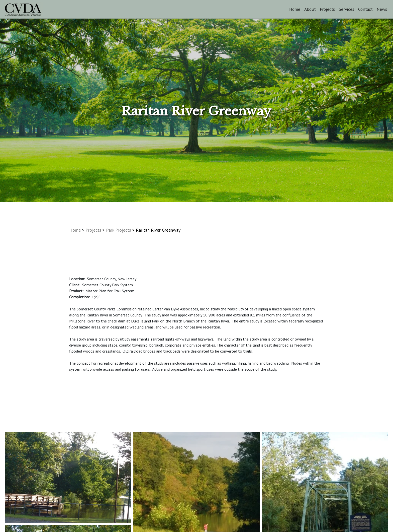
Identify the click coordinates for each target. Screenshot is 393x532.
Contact (365, 9)
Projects (327, 9)
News (382, 9)
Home (295, 9)
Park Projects (119, 230)
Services (347, 9)
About (310, 9)
